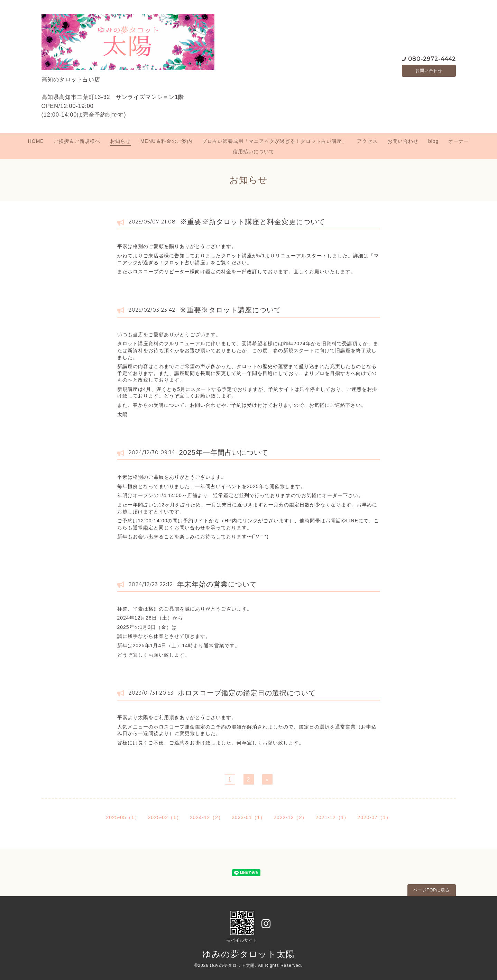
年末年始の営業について (217, 584)
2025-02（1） (165, 817)
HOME (36, 141)
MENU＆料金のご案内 (166, 141)
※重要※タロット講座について (230, 310)
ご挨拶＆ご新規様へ (77, 141)
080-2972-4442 (432, 58)
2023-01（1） (248, 817)
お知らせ (120, 141)
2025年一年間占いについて (224, 452)
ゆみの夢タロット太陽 (248, 954)
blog (433, 141)
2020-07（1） (374, 817)
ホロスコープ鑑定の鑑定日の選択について (247, 693)
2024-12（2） (207, 817)
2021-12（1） (332, 817)
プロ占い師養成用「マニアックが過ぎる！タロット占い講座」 (275, 141)
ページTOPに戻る (431, 890)
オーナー (459, 141)
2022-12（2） (290, 817)
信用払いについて (254, 152)
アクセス (367, 141)
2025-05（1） (123, 817)
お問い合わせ (429, 71)
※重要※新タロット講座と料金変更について (252, 222)
